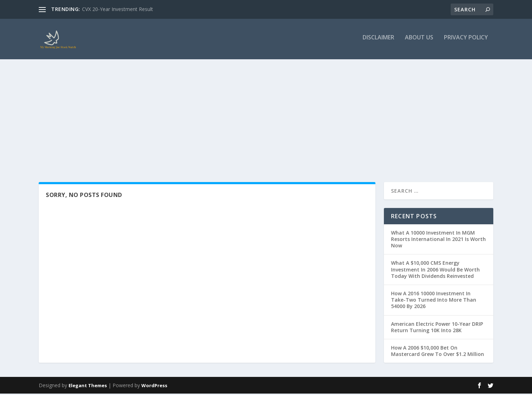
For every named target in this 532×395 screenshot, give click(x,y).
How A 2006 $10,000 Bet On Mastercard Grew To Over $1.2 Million (438, 352)
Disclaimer (378, 41)
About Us (419, 41)
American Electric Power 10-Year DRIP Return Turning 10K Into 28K (437, 328)
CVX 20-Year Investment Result (118, 9)
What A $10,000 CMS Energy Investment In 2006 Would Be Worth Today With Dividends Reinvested (435, 271)
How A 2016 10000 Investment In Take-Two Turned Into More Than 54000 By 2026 (434, 301)
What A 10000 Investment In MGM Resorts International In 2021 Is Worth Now (438, 240)
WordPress (154, 387)
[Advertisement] (266, 116)
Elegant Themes (88, 387)
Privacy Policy (466, 41)
